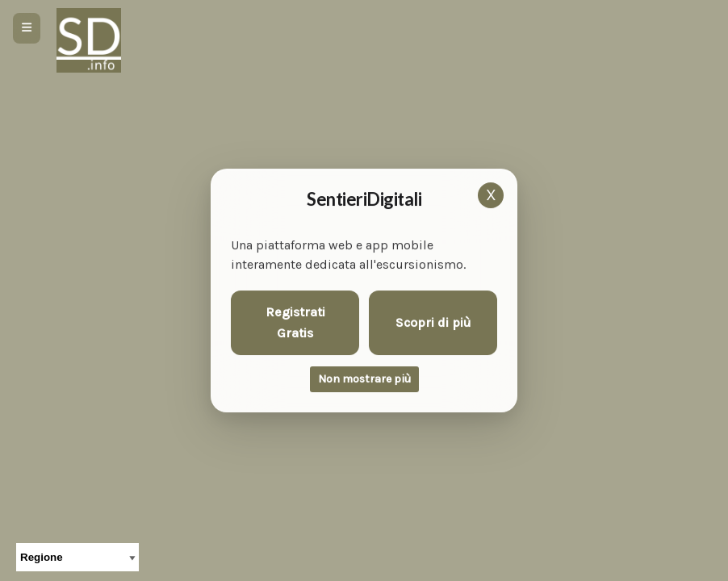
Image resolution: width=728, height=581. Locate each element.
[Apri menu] (27, 28)
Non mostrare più (364, 379)
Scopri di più (433, 322)
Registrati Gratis (295, 322)
